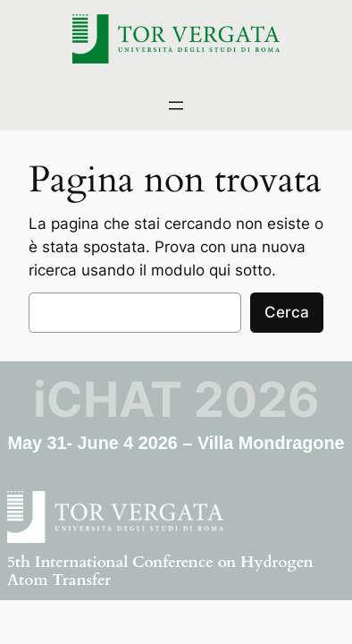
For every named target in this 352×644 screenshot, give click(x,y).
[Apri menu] (176, 106)
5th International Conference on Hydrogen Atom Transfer (160, 571)
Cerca (287, 312)
